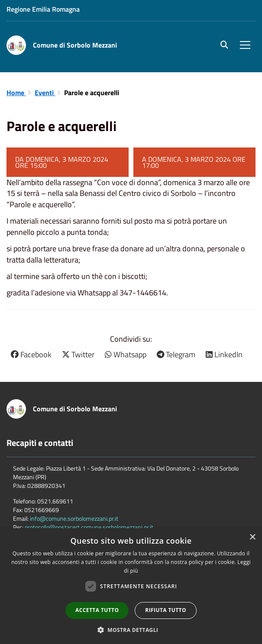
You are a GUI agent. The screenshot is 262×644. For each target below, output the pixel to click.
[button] (131, 630)
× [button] (252, 537)
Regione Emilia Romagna (43, 9)
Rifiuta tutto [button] (166, 610)
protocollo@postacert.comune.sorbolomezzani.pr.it (89, 527)
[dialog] (131, 586)
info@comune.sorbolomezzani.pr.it (74, 518)
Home (16, 93)
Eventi (45, 93)
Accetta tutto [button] (97, 610)
